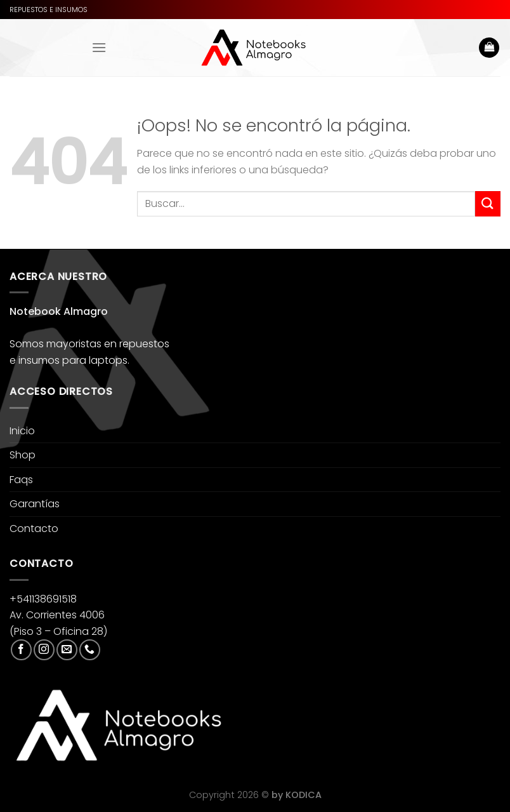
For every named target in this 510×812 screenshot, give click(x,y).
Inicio (22, 431)
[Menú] (99, 47)
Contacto (34, 529)
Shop (23, 455)
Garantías (35, 504)
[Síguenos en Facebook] (21, 650)
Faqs (21, 480)
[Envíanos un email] (67, 650)
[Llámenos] (90, 650)
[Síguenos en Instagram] (44, 650)
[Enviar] (488, 203)
